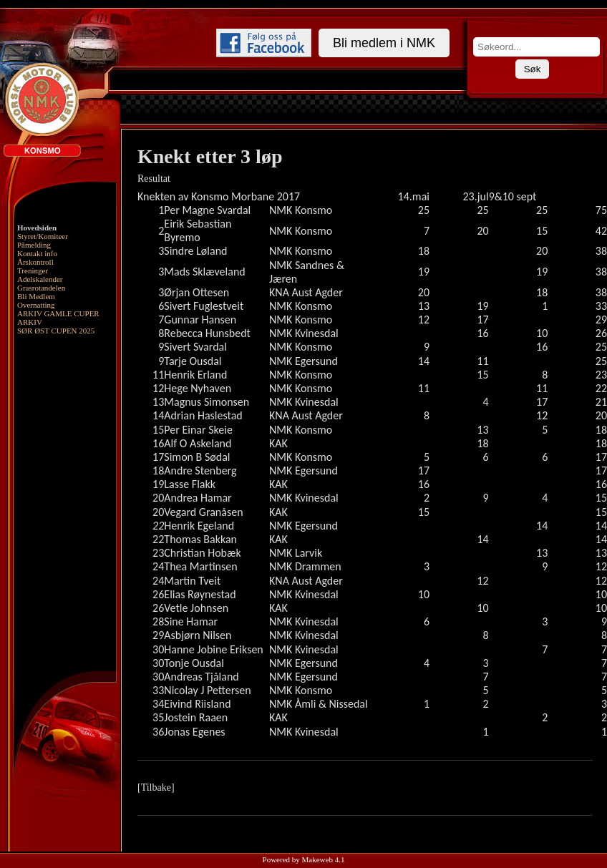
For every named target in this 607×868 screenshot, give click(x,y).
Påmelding (34, 245)
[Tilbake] (156, 787)
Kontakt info (37, 253)
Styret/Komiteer (43, 236)
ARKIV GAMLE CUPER (58, 313)
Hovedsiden (37, 228)
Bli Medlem (36, 296)
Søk (533, 69)
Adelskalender (40, 279)
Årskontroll (35, 262)
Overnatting (36, 305)
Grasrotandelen (41, 288)
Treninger (33, 270)
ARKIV (30, 322)
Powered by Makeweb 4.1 (304, 859)
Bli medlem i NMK (384, 43)
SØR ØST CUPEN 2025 (56, 331)
